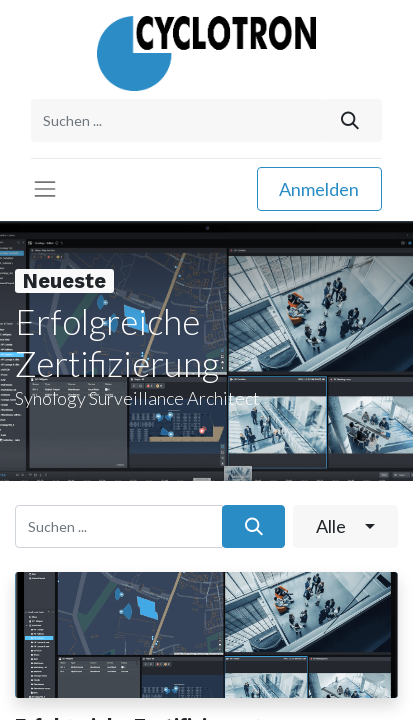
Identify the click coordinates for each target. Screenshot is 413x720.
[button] (345, 526)
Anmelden (319, 189)
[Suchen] (350, 120)
